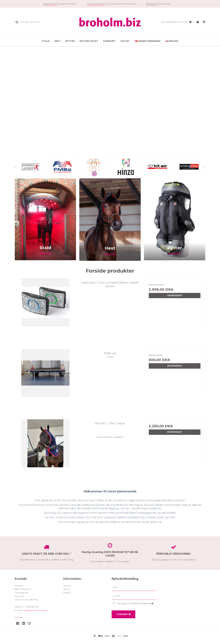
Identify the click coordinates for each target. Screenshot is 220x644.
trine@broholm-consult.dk (35, 610)
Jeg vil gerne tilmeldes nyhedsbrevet (137, 603)
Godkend (122, 614)
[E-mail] (134, 596)
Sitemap (19, 617)
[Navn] (134, 587)
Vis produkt (175, 295)
